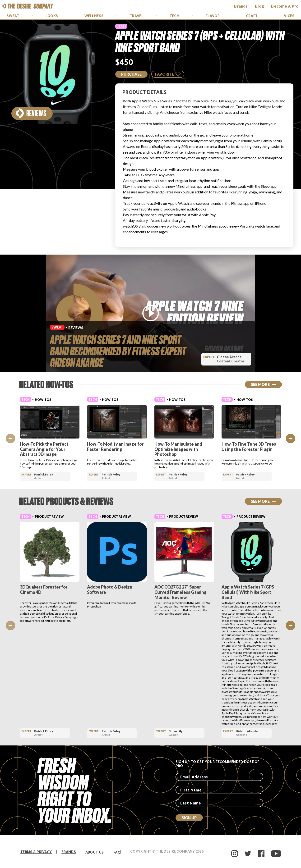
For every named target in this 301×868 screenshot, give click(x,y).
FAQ (117, 852)
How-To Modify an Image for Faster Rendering (115, 447)
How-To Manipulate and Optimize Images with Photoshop (178, 449)
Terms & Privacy (36, 852)
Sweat (13, 16)
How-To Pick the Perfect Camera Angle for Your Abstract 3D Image (44, 449)
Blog (260, 6)
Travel (137, 16)
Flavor (213, 16)
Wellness (94, 16)
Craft (252, 16)
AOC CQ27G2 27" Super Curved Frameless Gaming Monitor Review (181, 592)
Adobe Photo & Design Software (110, 589)
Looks (52, 16)
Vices (289, 16)
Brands (69, 852)
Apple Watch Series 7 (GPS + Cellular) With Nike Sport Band (249, 592)
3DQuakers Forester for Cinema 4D (44, 589)
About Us (95, 852)
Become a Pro (285, 6)
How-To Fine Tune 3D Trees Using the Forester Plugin (249, 447)
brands (241, 6)
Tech (174, 16)
